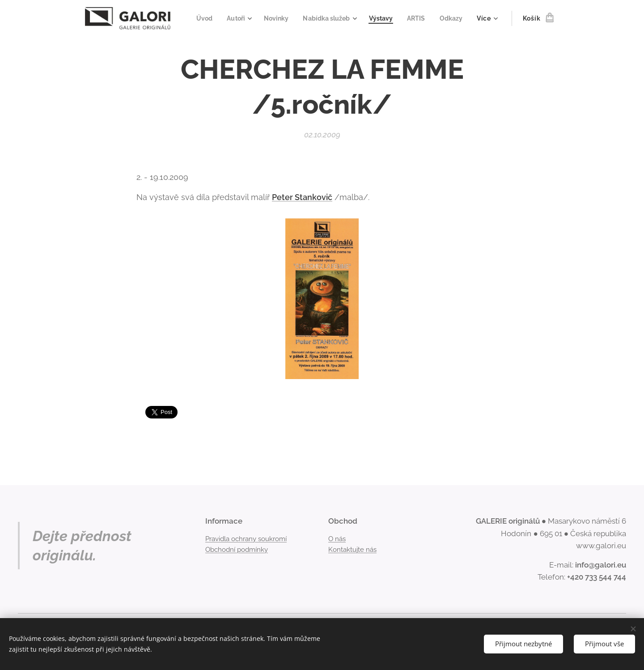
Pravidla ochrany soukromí (246, 538)
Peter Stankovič (302, 197)
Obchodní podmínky (237, 550)
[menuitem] (233, 18)
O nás (337, 538)
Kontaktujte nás (352, 550)
